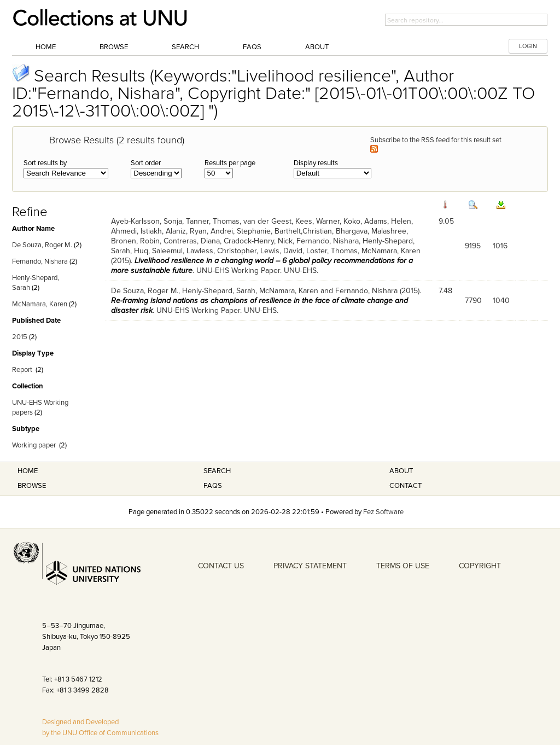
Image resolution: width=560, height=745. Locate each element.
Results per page (230, 163)
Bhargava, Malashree (371, 231)
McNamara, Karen (40, 304)
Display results (316, 163)
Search (185, 47)
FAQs (252, 47)
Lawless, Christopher (221, 251)
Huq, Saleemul (158, 251)
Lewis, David (281, 251)
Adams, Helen (388, 221)
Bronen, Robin (135, 241)
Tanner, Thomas (213, 221)
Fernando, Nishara (40, 261)
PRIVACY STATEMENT (310, 566)
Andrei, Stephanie (241, 231)
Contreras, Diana (192, 241)
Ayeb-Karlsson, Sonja (147, 221)
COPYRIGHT (480, 566)
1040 (501, 301)
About (317, 47)
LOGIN (528, 46)
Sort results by (45, 163)
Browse (114, 47)
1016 (500, 246)
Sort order (146, 163)
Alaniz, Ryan (186, 231)
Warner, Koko (338, 221)
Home (46, 47)
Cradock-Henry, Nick (258, 241)
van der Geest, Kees (278, 221)
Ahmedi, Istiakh (136, 231)
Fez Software (383, 512)
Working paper (34, 445)
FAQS (213, 486)
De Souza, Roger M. (42, 245)
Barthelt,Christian (303, 231)
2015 (20, 337)
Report (22, 370)
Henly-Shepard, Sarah (219, 291)
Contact (406, 486)
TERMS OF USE (403, 566)
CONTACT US (221, 566)
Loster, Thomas (332, 251)
